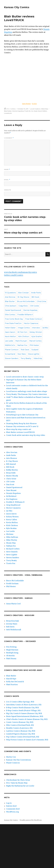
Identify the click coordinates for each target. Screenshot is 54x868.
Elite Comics (10, 315)
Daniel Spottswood (13, 310)
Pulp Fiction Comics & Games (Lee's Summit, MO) (27, 740)
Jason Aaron (10, 332)
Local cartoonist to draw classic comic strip (25, 377)
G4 (32, 111)
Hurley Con (11, 757)
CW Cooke (35, 306)
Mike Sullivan (12, 537)
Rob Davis (25, 350)
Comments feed (13, 809)
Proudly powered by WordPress (31, 820)
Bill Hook (35, 297)
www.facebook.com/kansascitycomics (21, 272)
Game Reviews (26, 104)
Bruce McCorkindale (26, 301)
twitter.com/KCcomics (14, 275)
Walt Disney (11, 659)
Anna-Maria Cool (13, 604)
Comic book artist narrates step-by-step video (26, 435)
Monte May (11, 543)
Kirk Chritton (24, 337)
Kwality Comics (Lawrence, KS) (19, 728)
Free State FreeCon (13, 323)
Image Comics (24, 328)
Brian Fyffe (11, 473)
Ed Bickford (11, 496)
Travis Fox (11, 563)
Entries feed (11, 806)
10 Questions (10, 293)
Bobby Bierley (12, 470)
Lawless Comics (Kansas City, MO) (21, 731)
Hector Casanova (31, 323)
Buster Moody (12, 476)
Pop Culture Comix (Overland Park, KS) (23, 737)
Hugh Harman (12, 650)
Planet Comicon (12, 350)
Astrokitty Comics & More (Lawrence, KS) (24, 705)
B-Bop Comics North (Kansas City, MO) (22, 708)
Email (7, 180)
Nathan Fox (22, 345)
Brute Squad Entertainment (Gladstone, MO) (25, 716)
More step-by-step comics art (19, 429)
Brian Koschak (13, 621)
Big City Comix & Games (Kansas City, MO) (24, 713)
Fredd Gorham (12, 584)
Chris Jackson (11, 306)
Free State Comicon (34, 319)
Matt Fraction (12, 684)
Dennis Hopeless (18, 111)
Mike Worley (12, 540)
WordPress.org (13, 812)
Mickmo (10, 534)
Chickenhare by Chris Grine (18, 780)
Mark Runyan (21, 341)
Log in (9, 803)
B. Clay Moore (23, 297)
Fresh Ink (27, 111)
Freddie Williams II (25, 315)
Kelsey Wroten (36, 332)
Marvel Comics (35, 341)
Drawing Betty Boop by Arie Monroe (21, 423)
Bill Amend (11, 464)
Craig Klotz (23, 306)
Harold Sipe (11, 679)
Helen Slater (10, 328)
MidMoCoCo (10, 345)
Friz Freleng (11, 647)
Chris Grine (42, 301)
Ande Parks (36, 293)
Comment (9, 138)
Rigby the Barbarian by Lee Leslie (20, 786)
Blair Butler (8, 111)
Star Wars (22, 354)
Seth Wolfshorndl (14, 630)
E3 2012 (34, 104)
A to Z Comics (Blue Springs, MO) (20, 702)
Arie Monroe (10, 297)
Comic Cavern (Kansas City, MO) (20, 722)
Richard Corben (13, 549)
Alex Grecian (23, 293)
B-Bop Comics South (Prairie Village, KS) (23, 710)
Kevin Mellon (43, 111)
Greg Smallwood (13, 505)
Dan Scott (10, 484)
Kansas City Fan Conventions (19, 760)
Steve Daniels (12, 552)
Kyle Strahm (37, 337)
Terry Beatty (26, 358)
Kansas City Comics (17, 7)
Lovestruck (8, 113)
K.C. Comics (11, 109)
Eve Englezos (12, 499)
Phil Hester (34, 345)
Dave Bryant (11, 490)
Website (8, 190)
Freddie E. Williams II (15, 502)
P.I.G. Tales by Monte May (17, 783)
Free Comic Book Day (14, 319)
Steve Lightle (34, 354)
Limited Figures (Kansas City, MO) (21, 734)
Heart (36, 111)
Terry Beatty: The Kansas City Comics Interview (27, 394)
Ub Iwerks (10, 656)
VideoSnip (44, 109)
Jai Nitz (45, 328)
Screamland (10, 354)
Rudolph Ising (12, 653)
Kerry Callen (12, 520)
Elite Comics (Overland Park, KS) (20, 725)
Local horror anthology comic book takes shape (27, 391)
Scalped (35, 350)
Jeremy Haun (12, 624)
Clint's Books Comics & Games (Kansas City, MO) (27, 719)
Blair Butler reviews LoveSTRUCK (20, 432)
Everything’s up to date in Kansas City (22, 415)
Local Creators (35, 109)
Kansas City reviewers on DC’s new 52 (22, 426)
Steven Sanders (12, 358)
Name (7, 169)
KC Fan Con (22, 332)
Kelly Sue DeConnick (15, 682)
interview (36, 328)
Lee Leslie (9, 341)
